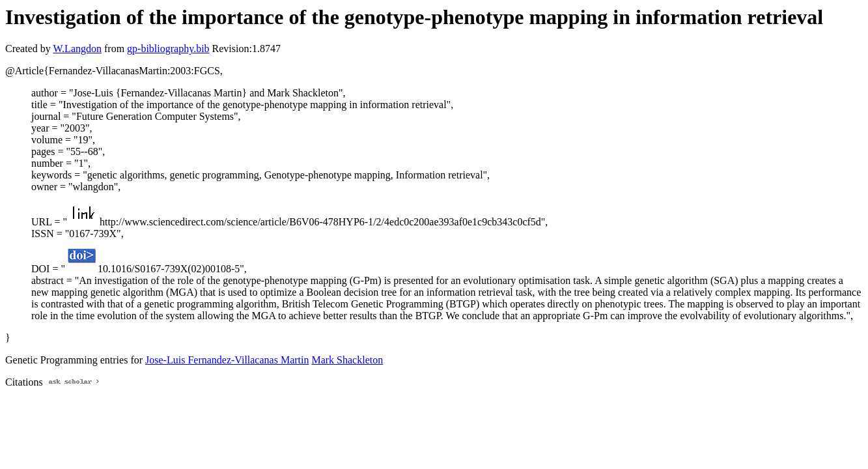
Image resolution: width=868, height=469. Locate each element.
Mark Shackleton (347, 360)
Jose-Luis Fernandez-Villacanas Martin (227, 360)
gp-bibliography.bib (168, 49)
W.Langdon (77, 49)
